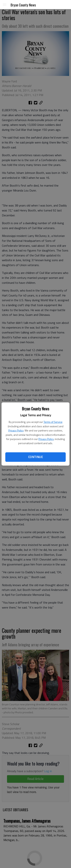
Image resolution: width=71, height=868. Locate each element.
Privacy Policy (16, 430)
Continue (35, 457)
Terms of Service (53, 422)
